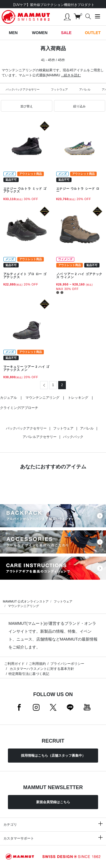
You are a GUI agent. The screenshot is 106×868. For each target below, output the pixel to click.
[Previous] (44, 385)
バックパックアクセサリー (23, 89)
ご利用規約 (37, 664)
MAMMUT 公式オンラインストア (26, 601)
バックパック (73, 437)
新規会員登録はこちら (53, 802)
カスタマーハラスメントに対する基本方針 (41, 669)
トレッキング (78, 398)
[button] (27, 106)
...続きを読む (71, 75)
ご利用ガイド (14, 664)
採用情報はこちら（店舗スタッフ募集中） (53, 756)
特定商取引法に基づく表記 (29, 674)
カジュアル (8, 398)
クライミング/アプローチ (19, 408)
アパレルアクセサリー (40, 437)
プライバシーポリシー (67, 664)
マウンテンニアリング (42, 398)
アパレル (85, 89)
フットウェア (59, 89)
